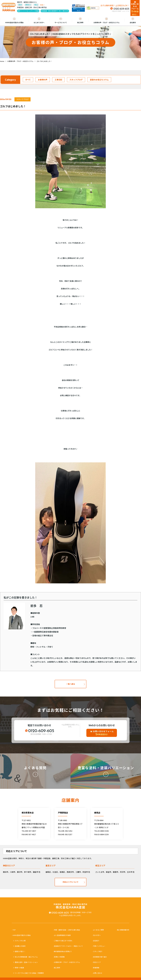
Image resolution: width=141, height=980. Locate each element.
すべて (28, 80)
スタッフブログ (76, 80)
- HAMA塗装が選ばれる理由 (22, 935)
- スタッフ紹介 (97, 951)
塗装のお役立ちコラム (99, 80)
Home (2, 61)
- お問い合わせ (97, 973)
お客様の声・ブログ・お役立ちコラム (107, 20)
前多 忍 (37, 606)
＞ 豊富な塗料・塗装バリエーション (25, 962)
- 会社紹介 (96, 941)
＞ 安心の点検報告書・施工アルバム (25, 957)
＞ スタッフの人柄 (19, 941)
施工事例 (80, 20)
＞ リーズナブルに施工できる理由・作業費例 (28, 973)
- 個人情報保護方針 (123, 930)
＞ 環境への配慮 (18, 968)
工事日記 (58, 80)
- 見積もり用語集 (59, 957)
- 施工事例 (57, 968)
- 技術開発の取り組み (99, 957)
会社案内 (133, 20)
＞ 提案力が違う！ (19, 951)
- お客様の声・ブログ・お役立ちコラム (66, 962)
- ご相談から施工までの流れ (63, 941)
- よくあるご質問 (98, 930)
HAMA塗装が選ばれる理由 (14, 20)
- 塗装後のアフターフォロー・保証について (68, 946)
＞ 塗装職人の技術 (19, 946)
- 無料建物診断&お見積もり (62, 951)
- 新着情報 (96, 968)
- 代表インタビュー (99, 946)
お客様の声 (43, 80)
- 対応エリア (96, 962)
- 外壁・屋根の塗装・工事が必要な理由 (66, 930)
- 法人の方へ (96, 935)
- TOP (14, 930)
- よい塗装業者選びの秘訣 (62, 935)
